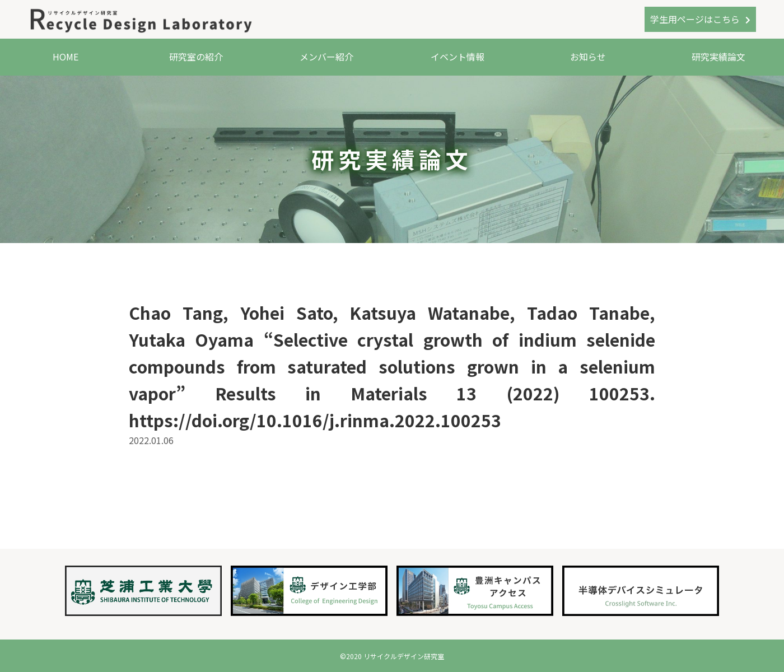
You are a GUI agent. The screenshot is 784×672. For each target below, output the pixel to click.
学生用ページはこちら (695, 19)
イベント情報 (458, 57)
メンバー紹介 (326, 57)
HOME (66, 57)
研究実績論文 (718, 57)
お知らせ (588, 57)
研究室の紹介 (196, 57)
